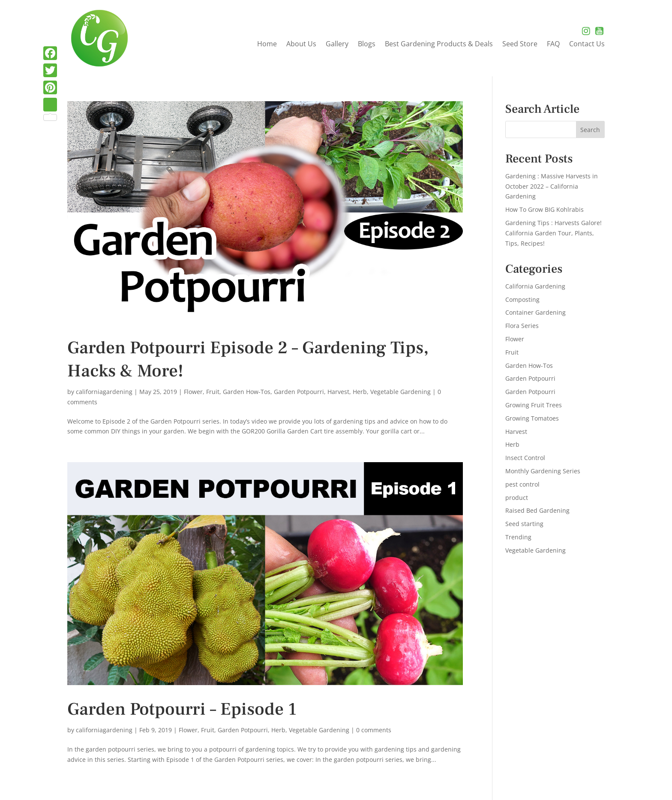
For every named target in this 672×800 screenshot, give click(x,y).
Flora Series (522, 326)
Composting (522, 299)
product (517, 498)
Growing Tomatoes (532, 418)
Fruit (213, 392)
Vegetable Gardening (400, 392)
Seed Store (520, 45)
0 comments (374, 730)
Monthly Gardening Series (543, 471)
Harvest (338, 392)
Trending (518, 537)
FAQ (553, 45)
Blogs (367, 45)
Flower (193, 392)
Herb (360, 392)
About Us (301, 45)
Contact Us (587, 45)
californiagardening (104, 392)
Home (267, 45)
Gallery (337, 45)
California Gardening (535, 286)
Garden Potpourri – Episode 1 (182, 709)
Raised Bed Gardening (537, 510)
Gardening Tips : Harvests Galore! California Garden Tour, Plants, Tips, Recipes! (553, 233)
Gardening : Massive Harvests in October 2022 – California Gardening (552, 186)
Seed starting (524, 524)
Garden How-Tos (247, 392)
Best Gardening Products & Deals (439, 45)
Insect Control (525, 458)
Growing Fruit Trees (534, 405)
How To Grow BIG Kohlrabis (544, 209)
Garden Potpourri (299, 392)
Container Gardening (535, 312)
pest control (522, 484)
